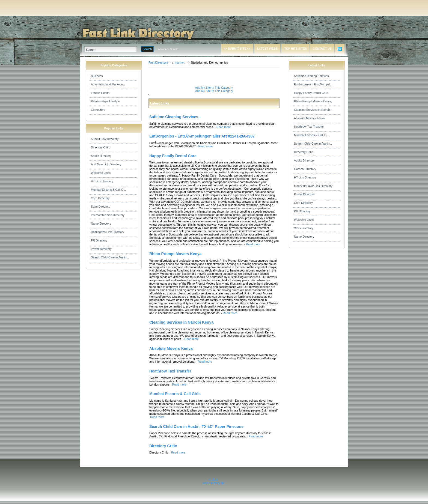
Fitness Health (100, 93)
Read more (224, 127)
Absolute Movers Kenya (309, 118)
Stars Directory (100, 207)
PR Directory (99, 240)
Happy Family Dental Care (311, 93)
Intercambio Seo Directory (108, 215)
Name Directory (101, 223)
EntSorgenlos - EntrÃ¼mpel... (313, 84)
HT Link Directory (102, 181)
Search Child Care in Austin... (110, 257)
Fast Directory (158, 62)
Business (97, 76)
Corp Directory (100, 198)
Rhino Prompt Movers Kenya (313, 101)
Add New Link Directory (106, 164)
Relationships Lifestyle (105, 101)
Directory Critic (100, 147)
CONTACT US (322, 49)
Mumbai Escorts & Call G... (108, 190)
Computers (98, 110)
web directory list (213, 483)
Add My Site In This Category (214, 88)
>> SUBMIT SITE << (237, 49)
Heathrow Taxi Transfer (309, 127)
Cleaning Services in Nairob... (313, 110)
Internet (180, 62)
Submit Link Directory (105, 139)
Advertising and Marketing (108, 84)
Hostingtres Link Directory (108, 232)
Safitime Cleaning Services (311, 76)
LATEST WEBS (267, 49)
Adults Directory (101, 156)
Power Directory (101, 249)
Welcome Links (101, 173)
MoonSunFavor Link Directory (313, 186)
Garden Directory (305, 169)
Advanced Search (168, 49)
